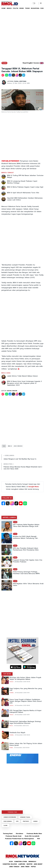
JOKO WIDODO (18, 446)
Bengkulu (32, 862)
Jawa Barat (38, 864)
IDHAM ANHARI (12, 391)
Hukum (11, 682)
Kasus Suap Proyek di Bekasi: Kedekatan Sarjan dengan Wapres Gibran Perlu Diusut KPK (26, 701)
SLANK (6, 825)
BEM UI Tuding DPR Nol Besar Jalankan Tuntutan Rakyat (25, 176)
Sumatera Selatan (10, 864)
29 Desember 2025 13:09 (22, 715)
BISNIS (22, 8)
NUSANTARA (35, 8)
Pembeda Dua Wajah (17, 733)
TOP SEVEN (7, 674)
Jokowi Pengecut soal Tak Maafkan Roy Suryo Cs (20, 459)
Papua (33, 867)
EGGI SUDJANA (8, 821)
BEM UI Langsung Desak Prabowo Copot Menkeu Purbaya (22, 182)
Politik (4, 63)
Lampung (22, 864)
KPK (17, 821)
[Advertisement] (22, 37)
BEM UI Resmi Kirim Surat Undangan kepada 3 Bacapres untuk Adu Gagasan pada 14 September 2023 (24, 383)
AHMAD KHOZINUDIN (10, 817)
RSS (39, 839)
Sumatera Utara (21, 862)
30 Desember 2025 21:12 (21, 726)
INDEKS (9, 8)
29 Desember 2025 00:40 (22, 682)
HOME (4, 8)
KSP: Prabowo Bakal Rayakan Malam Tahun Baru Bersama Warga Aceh (26, 526)
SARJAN (35, 821)
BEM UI (10, 446)
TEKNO (27, 8)
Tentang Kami (8, 834)
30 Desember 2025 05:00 (22, 748)
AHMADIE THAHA (25, 817)
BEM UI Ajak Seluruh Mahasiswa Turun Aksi (23, 193)
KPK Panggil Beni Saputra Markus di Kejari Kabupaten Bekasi (25, 711)
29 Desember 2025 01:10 (22, 693)
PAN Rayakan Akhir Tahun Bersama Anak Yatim (28, 585)
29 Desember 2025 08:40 (22, 705)
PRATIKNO (26, 821)
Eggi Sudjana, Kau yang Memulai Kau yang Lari (26, 689)
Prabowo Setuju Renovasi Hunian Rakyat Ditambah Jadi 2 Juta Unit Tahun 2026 (23, 468)
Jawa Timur (25, 867)
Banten (29, 864)
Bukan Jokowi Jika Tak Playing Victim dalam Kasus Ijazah (26, 744)
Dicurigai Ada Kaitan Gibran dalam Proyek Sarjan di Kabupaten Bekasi (25, 678)
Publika (12, 693)
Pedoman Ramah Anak (14, 836)
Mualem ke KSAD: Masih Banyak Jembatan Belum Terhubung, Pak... (26, 537)
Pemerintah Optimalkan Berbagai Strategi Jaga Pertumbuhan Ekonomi (25, 722)
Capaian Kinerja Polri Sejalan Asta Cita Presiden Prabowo (28, 561)
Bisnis (11, 726)
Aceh (11, 862)
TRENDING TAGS (12, 812)
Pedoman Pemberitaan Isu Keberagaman (19, 839)
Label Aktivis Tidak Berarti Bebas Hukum (22, 376)
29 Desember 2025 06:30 (22, 735)
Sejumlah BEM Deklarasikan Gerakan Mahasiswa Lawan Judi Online (25, 199)
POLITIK (16, 8)
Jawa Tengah (14, 867)
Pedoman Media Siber (34, 834)
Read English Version (31, 63)
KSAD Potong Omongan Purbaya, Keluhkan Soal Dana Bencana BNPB (26, 573)
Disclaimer (20, 834)
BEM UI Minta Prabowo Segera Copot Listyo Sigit (25, 187)
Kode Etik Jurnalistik (32, 836)
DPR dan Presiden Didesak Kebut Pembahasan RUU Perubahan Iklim (26, 549)
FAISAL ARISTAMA (20, 81)
